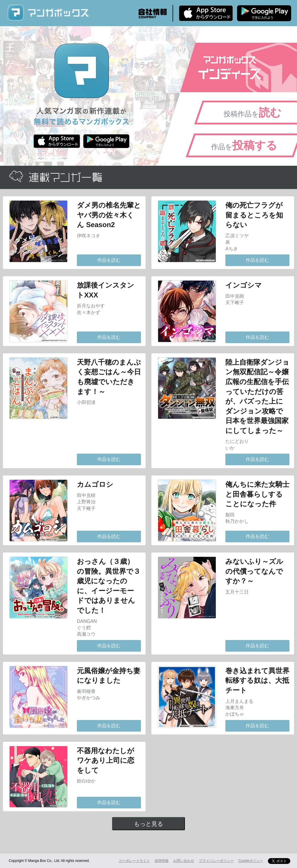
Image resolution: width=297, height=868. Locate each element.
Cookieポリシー (251, 861)
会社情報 (153, 13)
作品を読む (109, 260)
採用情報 (162, 861)
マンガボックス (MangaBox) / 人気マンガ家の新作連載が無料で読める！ (48, 13)
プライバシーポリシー (216, 861)
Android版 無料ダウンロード (264, 13)
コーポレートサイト (134, 861)
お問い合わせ (184, 861)
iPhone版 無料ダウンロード (206, 13)
